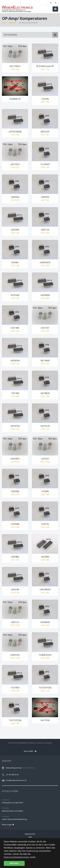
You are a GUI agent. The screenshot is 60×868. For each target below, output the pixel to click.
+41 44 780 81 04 (12, 775)
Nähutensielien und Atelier (13, 811)
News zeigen (8, 825)
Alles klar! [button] (14, 863)
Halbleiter (13, 23)
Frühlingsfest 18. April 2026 (12, 803)
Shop (4, 23)
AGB (30, 837)
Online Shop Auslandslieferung (14, 819)
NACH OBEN (30, 751)
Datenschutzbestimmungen (16, 857)
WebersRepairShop (14, 768)
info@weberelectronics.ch (16, 780)
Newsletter (30, 834)
